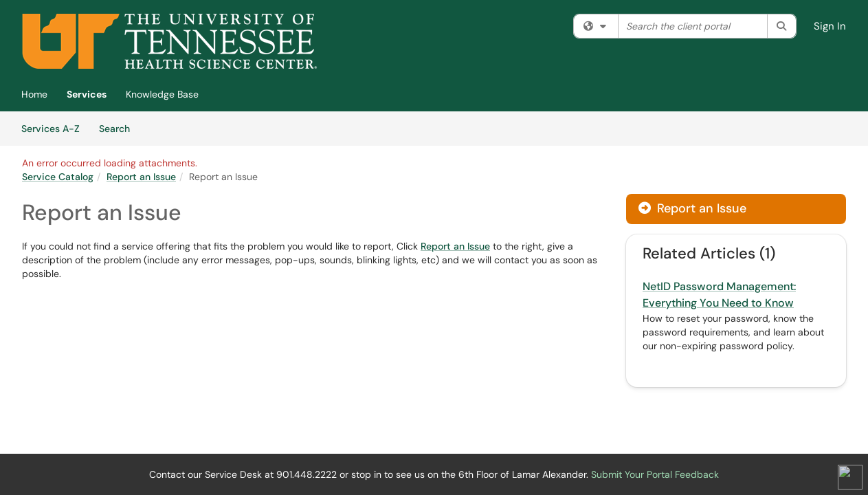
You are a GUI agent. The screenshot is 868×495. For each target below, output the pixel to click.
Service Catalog (58, 177)
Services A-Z (51, 129)
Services (87, 94)
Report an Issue (141, 177)
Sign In (830, 26)
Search (119, 128)
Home (34, 94)
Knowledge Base (162, 94)
